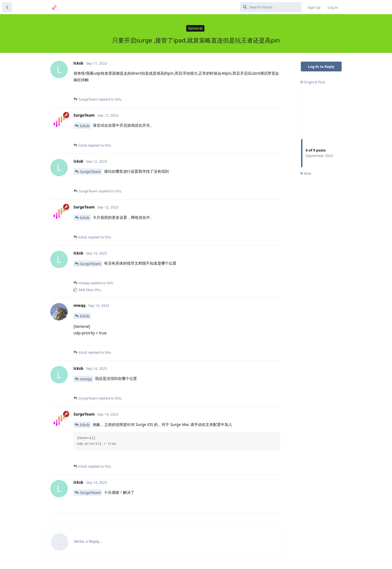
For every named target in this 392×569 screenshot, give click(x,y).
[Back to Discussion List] (7, 7)
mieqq (86, 379)
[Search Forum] (271, 7)
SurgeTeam (90, 172)
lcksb (85, 126)
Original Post (313, 82)
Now (306, 173)
